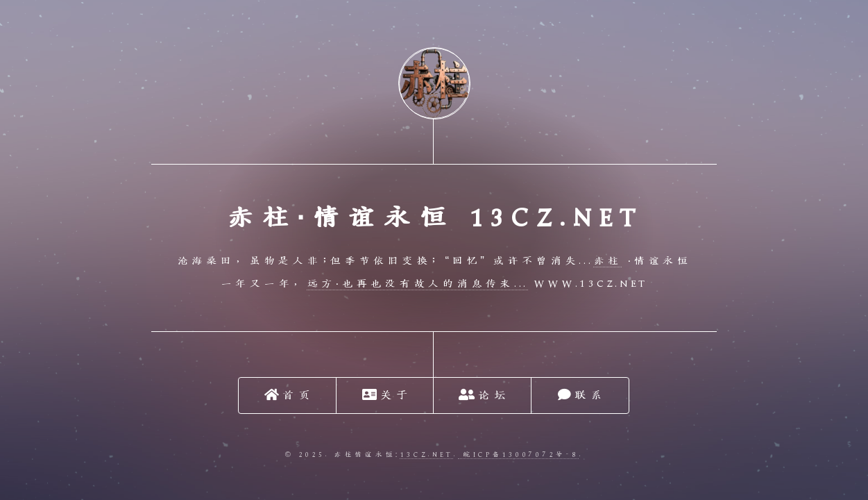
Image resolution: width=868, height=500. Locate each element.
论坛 (484, 394)
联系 (581, 394)
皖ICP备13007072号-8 (518, 455)
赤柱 (607, 261)
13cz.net (426, 455)
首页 (289, 394)
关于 (386, 394)
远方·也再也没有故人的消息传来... (417, 284)
